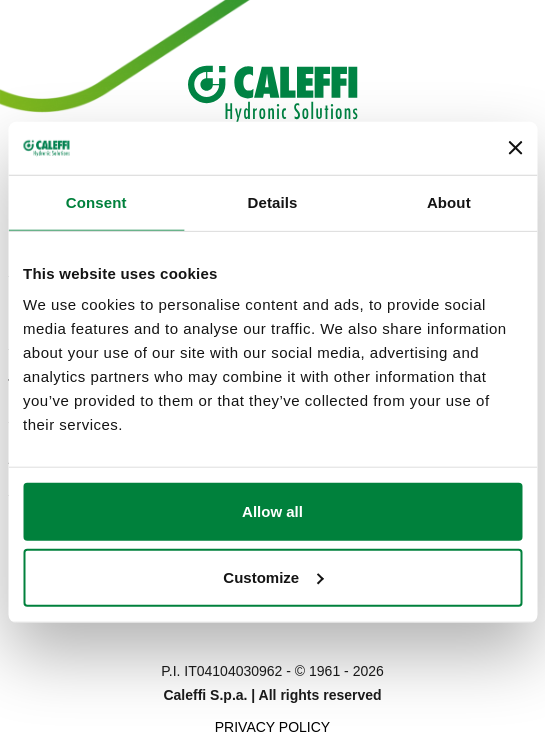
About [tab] (449, 201)
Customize (273, 576)
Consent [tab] (96, 201)
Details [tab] (273, 201)
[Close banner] (515, 148)
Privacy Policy (272, 727)
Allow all (272, 511)
